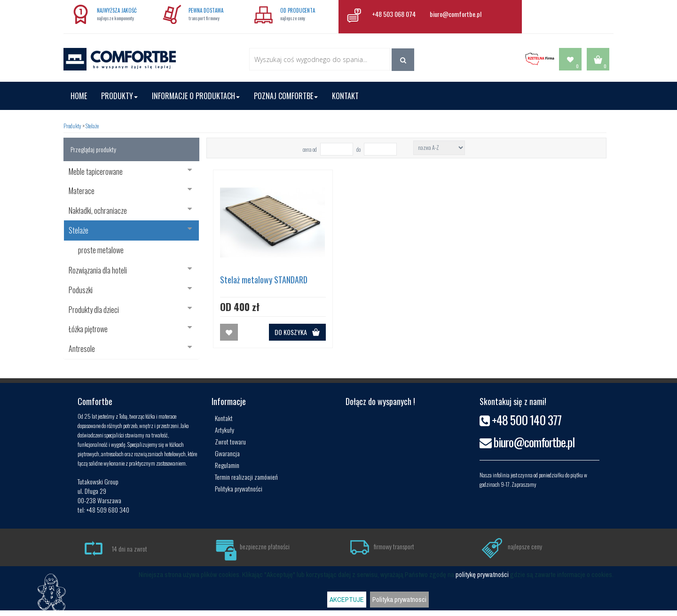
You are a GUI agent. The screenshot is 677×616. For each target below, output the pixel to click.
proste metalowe (101, 250)
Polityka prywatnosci (399, 600)
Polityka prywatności (239, 488)
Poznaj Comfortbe (286, 96)
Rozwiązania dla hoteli (130, 270)
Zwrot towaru (230, 441)
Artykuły (224, 430)
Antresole (130, 349)
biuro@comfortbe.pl (456, 14)
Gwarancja (227, 453)
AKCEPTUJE (347, 600)
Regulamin (227, 465)
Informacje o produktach (196, 96)
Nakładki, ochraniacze (130, 211)
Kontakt (345, 96)
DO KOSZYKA (297, 332)
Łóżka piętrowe (130, 329)
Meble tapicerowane (130, 172)
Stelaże (92, 126)
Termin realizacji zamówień (246, 477)
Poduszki (130, 290)
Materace (130, 191)
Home (79, 96)
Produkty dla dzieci (130, 310)
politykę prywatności (482, 575)
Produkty (119, 96)
